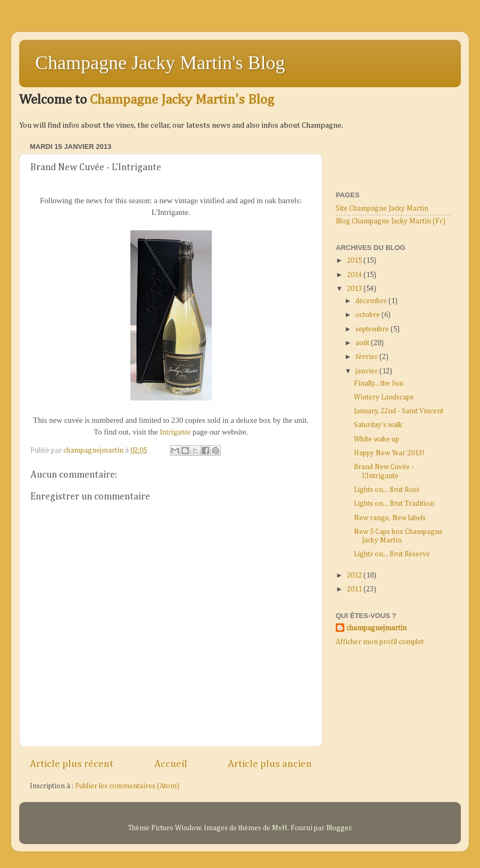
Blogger (339, 828)
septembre (373, 329)
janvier (367, 371)
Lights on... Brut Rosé (387, 490)
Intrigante (176, 432)
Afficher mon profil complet (380, 642)
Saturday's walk (378, 425)
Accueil (171, 764)
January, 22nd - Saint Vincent (399, 411)
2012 (355, 575)
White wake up (376, 439)
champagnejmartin (376, 628)
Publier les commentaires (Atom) (127, 786)
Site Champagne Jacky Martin (382, 208)
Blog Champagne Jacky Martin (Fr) (391, 221)
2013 (355, 289)
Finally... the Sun (379, 383)
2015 (355, 261)
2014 (355, 275)
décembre (372, 301)
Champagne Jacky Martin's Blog (160, 63)
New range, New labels (390, 518)
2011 (355, 589)
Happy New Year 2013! (389, 453)
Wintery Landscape (384, 397)
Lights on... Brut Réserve (392, 554)
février (367, 357)
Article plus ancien (270, 764)
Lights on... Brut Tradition (394, 504)
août (363, 343)
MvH (280, 828)
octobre (369, 315)
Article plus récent (72, 764)
